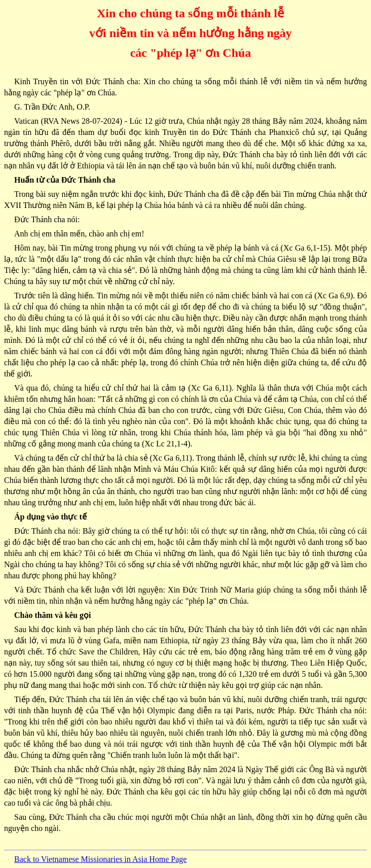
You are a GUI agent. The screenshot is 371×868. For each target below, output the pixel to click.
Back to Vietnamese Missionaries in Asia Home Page (100, 859)
